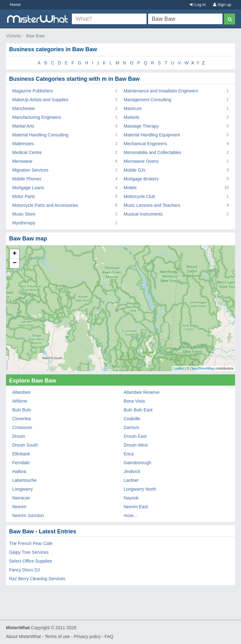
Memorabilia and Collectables (153, 152)
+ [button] (15, 254)
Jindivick (132, 471)
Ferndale (21, 463)
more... (131, 515)
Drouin (19, 436)
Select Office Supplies (31, 561)
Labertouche (24, 480)
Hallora (19, 471)
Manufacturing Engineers (37, 117)
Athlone (20, 401)
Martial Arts (23, 126)
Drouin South (25, 445)
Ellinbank (21, 454)
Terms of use (57, 636)
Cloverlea (21, 419)
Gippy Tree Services (29, 552)
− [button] (15, 263)
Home (15, 5)
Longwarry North (140, 489)
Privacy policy (87, 636)
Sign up (222, 5)
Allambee (21, 392)
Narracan (21, 498)
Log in (198, 5)
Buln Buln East (138, 410)
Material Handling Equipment (152, 135)
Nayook (131, 498)
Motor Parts (24, 196)
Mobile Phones (27, 179)
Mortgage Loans (28, 188)
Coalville (132, 419)
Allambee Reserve (142, 392)
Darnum (131, 427)
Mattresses (23, 144)
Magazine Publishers (33, 91)
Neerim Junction (28, 515)
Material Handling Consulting (40, 135)
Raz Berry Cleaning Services (37, 579)
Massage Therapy (141, 126)
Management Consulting (147, 100)
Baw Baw (35, 36)
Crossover (22, 427)
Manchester (24, 108)
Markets (131, 117)
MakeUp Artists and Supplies (40, 100)
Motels (130, 188)
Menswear (22, 161)
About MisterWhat (23, 636)
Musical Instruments (143, 214)
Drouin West (136, 445)
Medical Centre (27, 152)
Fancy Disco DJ (24, 570)
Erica (129, 454)
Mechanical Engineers (145, 144)
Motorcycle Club (139, 196)
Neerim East (136, 507)
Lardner (131, 480)
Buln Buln (22, 410)
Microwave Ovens (141, 161)
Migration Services (30, 170)
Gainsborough (137, 463)
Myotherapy (24, 223)
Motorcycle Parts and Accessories (45, 205)
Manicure (133, 108)
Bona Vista (134, 401)
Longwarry (22, 489)
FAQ (109, 636)
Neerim (19, 507)
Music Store (24, 214)
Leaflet (179, 368)
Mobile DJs (134, 170)
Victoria (13, 36)
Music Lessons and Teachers (152, 205)
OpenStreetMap (202, 368)
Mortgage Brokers (141, 179)
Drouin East (135, 436)
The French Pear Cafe (31, 543)
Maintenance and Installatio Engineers (161, 91)
